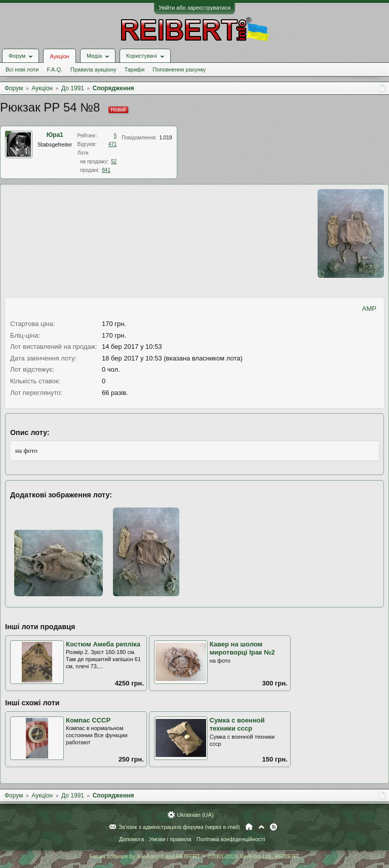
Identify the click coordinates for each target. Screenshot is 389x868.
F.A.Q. (54, 69)
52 (114, 161)
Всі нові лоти (22, 69)
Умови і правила (170, 839)
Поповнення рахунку (179, 69)
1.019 (166, 138)
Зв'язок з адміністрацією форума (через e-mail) (179, 827)
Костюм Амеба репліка (103, 644)
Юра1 (55, 135)
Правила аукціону (93, 69)
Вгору (261, 827)
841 (106, 170)
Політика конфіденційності (231, 839)
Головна (249, 827)
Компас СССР (88, 720)
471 (113, 144)
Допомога (131, 839)
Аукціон (59, 56)
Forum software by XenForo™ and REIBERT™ (194, 856)
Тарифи (135, 69)
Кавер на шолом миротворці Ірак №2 (242, 648)
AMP (369, 309)
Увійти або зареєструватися (194, 8)
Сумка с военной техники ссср (237, 725)
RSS (274, 827)
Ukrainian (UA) (195, 815)
